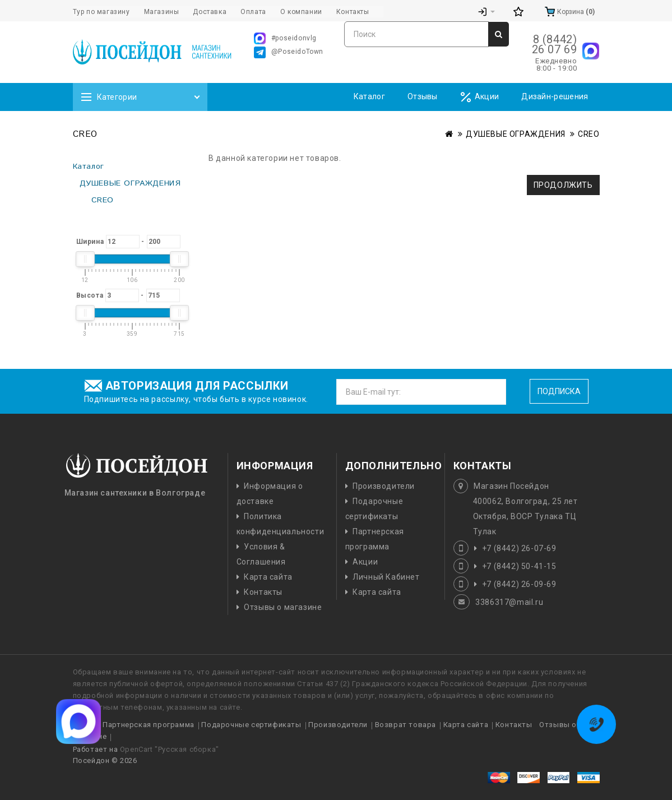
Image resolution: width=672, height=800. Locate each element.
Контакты (263, 592)
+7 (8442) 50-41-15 (519, 566)
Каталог (369, 96)
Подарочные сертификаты (251, 725)
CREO (588, 134)
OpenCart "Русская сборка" (170, 749)
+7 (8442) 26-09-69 (519, 584)
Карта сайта (268, 577)
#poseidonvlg (285, 38)
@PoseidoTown (289, 52)
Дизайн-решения (555, 96)
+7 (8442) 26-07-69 (519, 548)
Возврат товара (405, 725)
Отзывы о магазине (283, 607)
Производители (384, 486)
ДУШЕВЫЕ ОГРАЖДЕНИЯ (516, 134)
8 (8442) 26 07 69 (555, 44)
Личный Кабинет (386, 577)
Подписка (559, 391)
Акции (480, 97)
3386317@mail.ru (509, 602)
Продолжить (563, 185)
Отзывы (423, 96)
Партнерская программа (149, 725)
